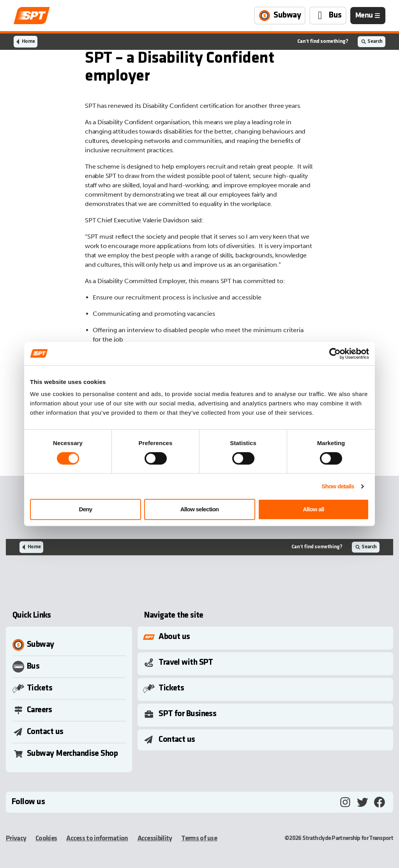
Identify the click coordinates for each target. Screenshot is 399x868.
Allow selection (200, 509)
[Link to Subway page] (280, 16)
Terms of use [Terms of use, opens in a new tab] (199, 839)
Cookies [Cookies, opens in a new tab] (46, 839)
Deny (86, 509)
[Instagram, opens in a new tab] (345, 802)
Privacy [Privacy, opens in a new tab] (16, 839)
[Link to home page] (32, 16)
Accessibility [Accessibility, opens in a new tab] (155, 839)
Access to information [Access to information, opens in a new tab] (97, 839)
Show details (338, 486)
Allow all (313, 509)
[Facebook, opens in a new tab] (380, 802)
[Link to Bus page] (328, 16)
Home (28, 41)
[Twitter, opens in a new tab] (362, 802)
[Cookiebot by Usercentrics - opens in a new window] (335, 354)
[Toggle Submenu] (267, 637)
